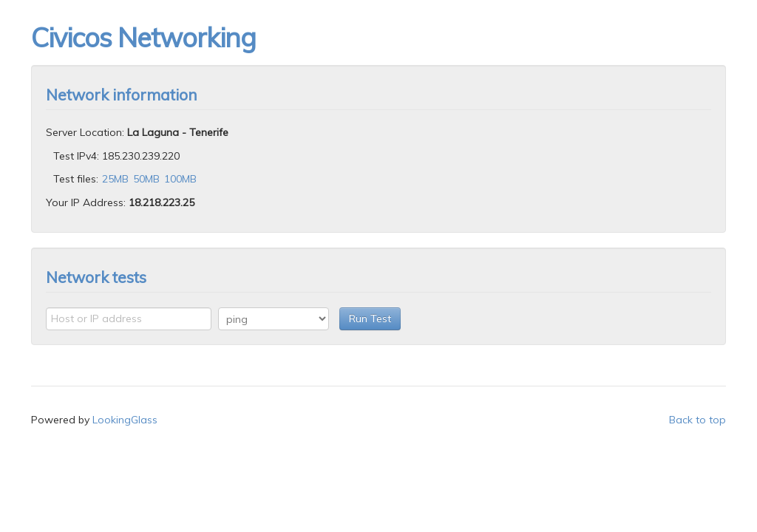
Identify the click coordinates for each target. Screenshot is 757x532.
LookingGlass (125, 420)
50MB (146, 179)
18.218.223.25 (162, 202)
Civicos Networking (143, 37)
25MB (115, 179)
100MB (180, 179)
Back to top (697, 420)
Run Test (370, 318)
